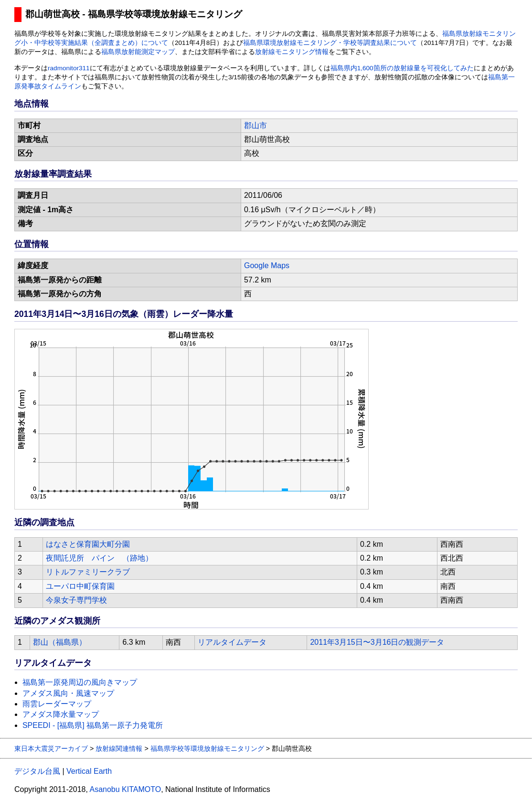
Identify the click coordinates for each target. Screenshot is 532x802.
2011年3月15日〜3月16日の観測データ (377, 642)
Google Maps (267, 266)
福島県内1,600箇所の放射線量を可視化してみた (402, 68)
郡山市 (255, 125)
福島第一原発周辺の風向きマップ (80, 682)
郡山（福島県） (60, 642)
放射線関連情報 (119, 748)
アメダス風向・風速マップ (68, 693)
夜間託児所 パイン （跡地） (99, 558)
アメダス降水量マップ (61, 714)
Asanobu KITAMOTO (125, 789)
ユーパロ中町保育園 (80, 586)
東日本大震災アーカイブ (51, 748)
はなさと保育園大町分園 (88, 544)
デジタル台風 (37, 771)
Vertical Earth (89, 771)
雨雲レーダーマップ (57, 704)
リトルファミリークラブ (88, 572)
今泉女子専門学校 (76, 600)
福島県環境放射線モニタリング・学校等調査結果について (330, 43)
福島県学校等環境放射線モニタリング (207, 748)
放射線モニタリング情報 (292, 52)
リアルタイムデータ (232, 642)
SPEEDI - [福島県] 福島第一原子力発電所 (93, 725)
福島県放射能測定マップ (138, 52)
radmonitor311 (69, 68)
